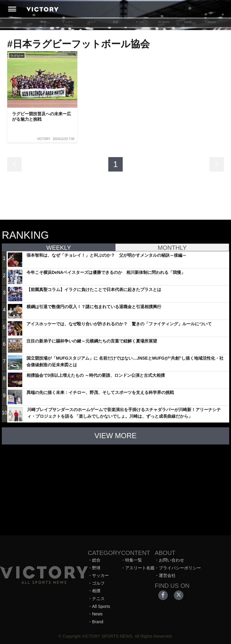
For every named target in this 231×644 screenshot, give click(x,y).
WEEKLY (59, 248)
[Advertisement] (115, 487)
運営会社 (167, 575)
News (188, 22)
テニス (140, 22)
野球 (43, 22)
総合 (19, 22)
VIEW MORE (115, 436)
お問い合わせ (171, 560)
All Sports (163, 22)
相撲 (115, 22)
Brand (212, 22)
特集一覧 (134, 560)
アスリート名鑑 (140, 568)
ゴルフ (92, 22)
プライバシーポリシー (180, 568)
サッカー (67, 22)
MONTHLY (172, 248)
